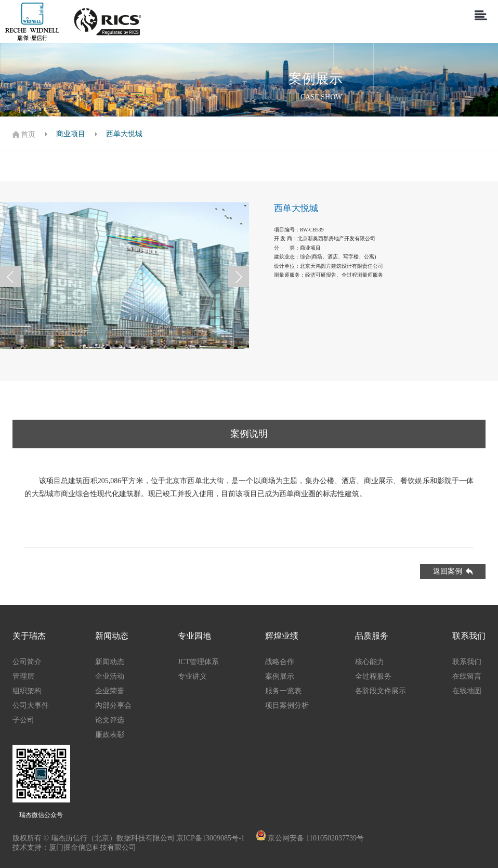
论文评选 (110, 720)
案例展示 (280, 676)
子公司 (23, 720)
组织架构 (27, 691)
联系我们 (469, 636)
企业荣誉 (110, 691)
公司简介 (27, 662)
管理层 (23, 676)
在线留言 (467, 676)
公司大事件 (31, 705)
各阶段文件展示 (381, 691)
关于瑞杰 (29, 636)
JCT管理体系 (198, 662)
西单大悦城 (124, 134)
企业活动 (110, 676)
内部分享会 (113, 705)
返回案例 (453, 571)
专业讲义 (192, 676)
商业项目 (71, 134)
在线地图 (467, 691)
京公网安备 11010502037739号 (316, 838)
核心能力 (370, 662)
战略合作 (280, 662)
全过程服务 (373, 676)
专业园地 (194, 636)
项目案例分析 (287, 705)
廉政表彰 (110, 735)
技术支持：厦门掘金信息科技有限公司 (74, 847)
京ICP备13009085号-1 (211, 838)
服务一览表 (283, 691)
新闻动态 (112, 636)
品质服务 (372, 636)
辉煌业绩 (282, 636)
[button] (10, 277)
